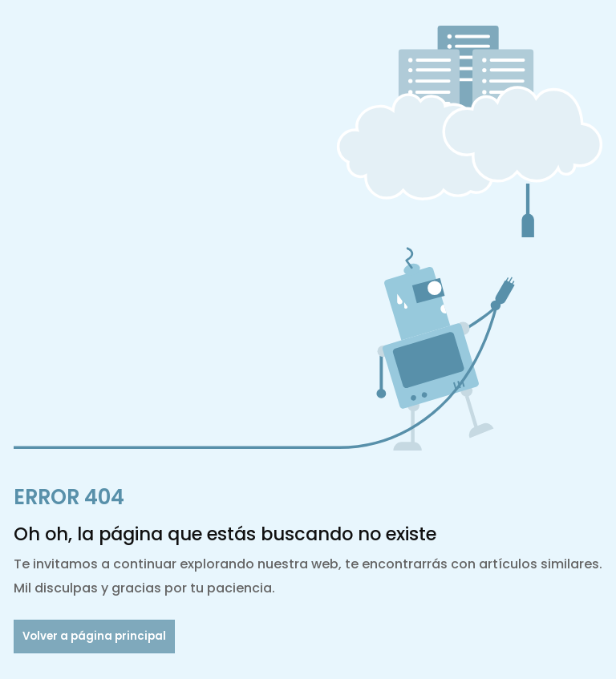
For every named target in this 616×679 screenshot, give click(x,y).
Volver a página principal (94, 636)
